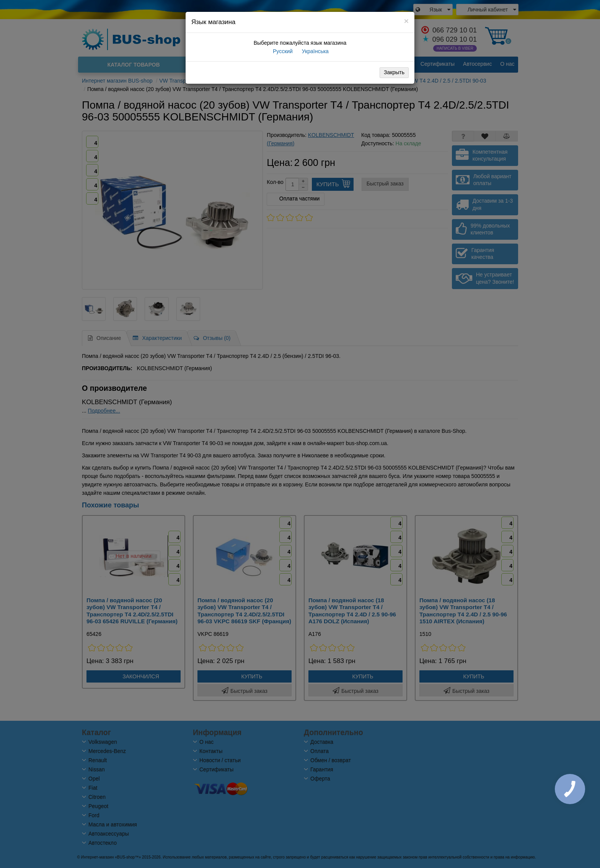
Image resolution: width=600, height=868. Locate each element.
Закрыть (394, 72)
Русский (282, 51)
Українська (315, 51)
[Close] (406, 21)
